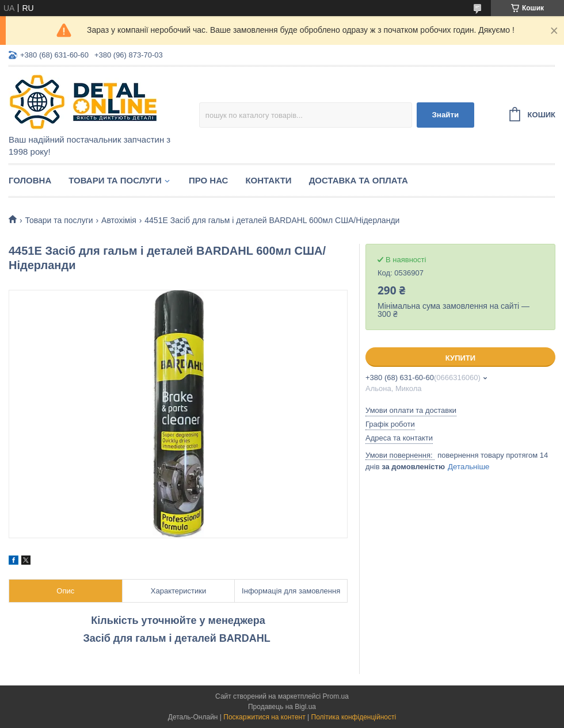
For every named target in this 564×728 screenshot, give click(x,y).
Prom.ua (336, 696)
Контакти (268, 180)
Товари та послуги (115, 180)
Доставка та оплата (359, 180)
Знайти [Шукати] (445, 115)
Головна (30, 180)
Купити (460, 358)
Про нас (209, 180)
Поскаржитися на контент (264, 717)
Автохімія (119, 220)
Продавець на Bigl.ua (282, 707)
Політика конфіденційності (354, 717)
